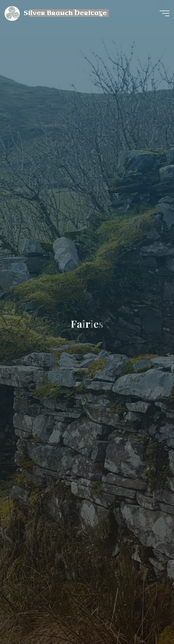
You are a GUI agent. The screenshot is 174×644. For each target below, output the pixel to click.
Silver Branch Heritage (65, 13)
